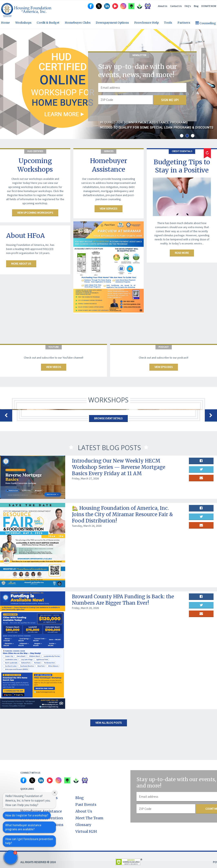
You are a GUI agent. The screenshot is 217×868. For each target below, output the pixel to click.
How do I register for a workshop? (27, 815)
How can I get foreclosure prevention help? (29, 841)
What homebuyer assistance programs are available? (23, 827)
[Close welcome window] (55, 793)
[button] (11, 857)
